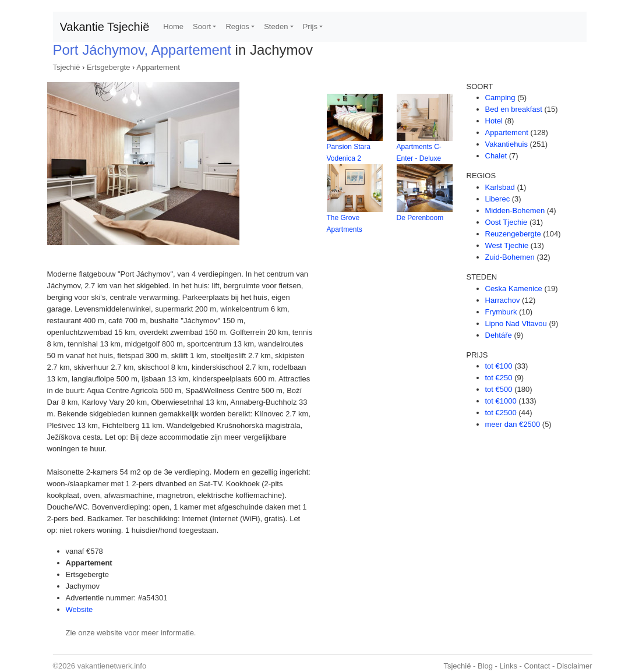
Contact (537, 666)
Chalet (496, 156)
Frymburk (501, 312)
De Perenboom (420, 218)
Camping (500, 98)
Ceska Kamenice (514, 289)
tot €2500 (501, 413)
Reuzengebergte (513, 234)
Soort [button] (202, 26)
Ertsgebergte (108, 67)
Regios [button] (237, 26)
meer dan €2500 (513, 424)
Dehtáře (499, 335)
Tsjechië (67, 67)
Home (173, 26)
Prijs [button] (310, 26)
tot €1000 (501, 401)
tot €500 (499, 389)
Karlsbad (500, 187)
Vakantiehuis (506, 144)
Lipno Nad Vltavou (516, 323)
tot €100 (499, 366)
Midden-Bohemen (515, 211)
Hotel (494, 121)
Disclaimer (575, 666)
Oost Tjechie (506, 222)
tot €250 (499, 378)
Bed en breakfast (514, 109)
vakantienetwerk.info (112, 666)
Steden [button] (276, 26)
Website (80, 609)
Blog (485, 666)
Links (509, 666)
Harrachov (503, 300)
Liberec (498, 199)
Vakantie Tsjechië (105, 27)
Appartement (158, 67)
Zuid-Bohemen (510, 257)
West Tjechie (507, 245)
